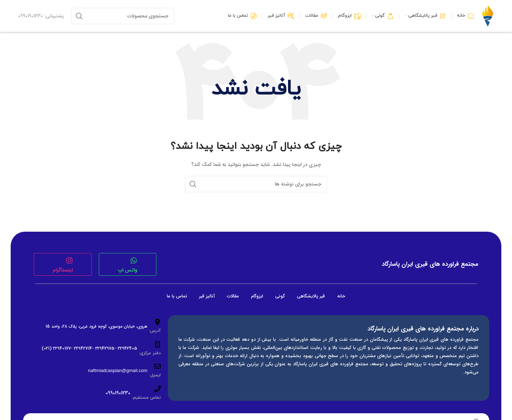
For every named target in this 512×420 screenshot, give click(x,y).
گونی (280, 296)
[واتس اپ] (134, 260)
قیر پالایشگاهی (311, 296)
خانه (341, 296)
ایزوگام (257, 296)
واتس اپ (128, 270)
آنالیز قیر (207, 296)
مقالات (233, 296)
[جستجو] (123, 16)
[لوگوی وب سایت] (487, 16)
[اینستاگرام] (69, 260)
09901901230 (118, 393)
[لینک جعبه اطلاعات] (41, 16)
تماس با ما (177, 296)
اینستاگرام (63, 270)
